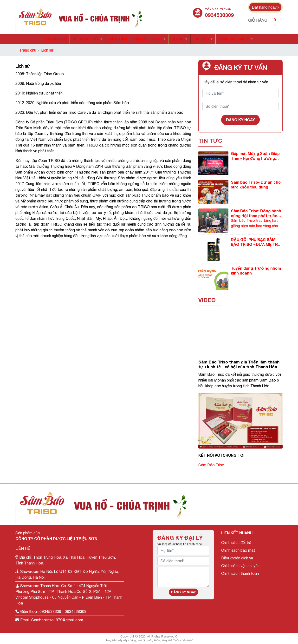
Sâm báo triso (147, 39)
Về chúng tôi (86, 39)
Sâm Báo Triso (211, 465)
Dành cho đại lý (234, 39)
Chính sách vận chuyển (240, 566)
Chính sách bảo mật (238, 550)
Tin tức (201, 39)
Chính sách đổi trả (236, 543)
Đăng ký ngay (240, 120)
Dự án (177, 39)
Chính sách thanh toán (240, 573)
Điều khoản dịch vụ (237, 558)
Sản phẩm (118, 39)
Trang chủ (56, 39)
